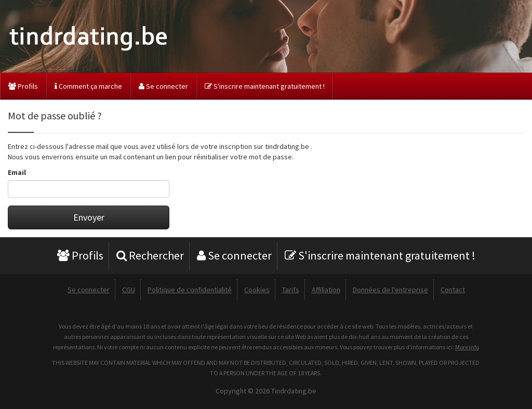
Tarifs (291, 290)
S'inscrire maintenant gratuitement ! (265, 86)
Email (17, 172)
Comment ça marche (88, 86)
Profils (23, 86)
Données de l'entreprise (390, 290)
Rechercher (150, 255)
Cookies (257, 290)
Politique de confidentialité (190, 290)
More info (467, 347)
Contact (453, 290)
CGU (129, 290)
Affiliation (326, 290)
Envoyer (89, 217)
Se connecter (163, 86)
